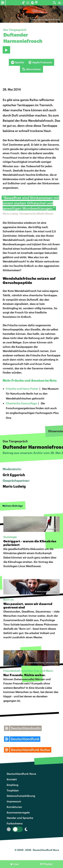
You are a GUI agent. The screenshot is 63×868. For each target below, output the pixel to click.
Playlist (48, 864)
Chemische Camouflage (21, 403)
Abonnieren (32, 69)
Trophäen (13, 790)
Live (16, 864)
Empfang (13, 785)
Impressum (14, 801)
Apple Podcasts (40, 62)
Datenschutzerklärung (21, 796)
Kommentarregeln (18, 812)
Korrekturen (14, 807)
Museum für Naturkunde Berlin (47, 20)
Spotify (18, 62)
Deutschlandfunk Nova (21, 774)
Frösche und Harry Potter (22, 389)
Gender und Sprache (20, 818)
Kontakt (12, 779)
